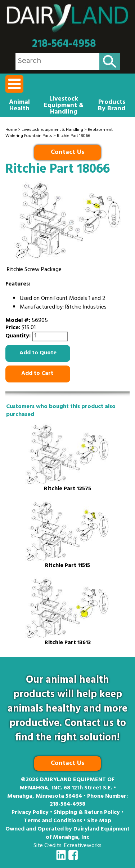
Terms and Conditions (53, 821)
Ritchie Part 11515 (67, 566)
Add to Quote (38, 353)
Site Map (99, 821)
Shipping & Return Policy (87, 813)
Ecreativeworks (83, 846)
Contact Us (67, 153)
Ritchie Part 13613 (68, 643)
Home (11, 130)
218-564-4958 (64, 44)
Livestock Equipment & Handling (64, 106)
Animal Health (19, 106)
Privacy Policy (30, 813)
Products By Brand (112, 106)
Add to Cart (38, 374)
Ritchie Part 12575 (67, 489)
